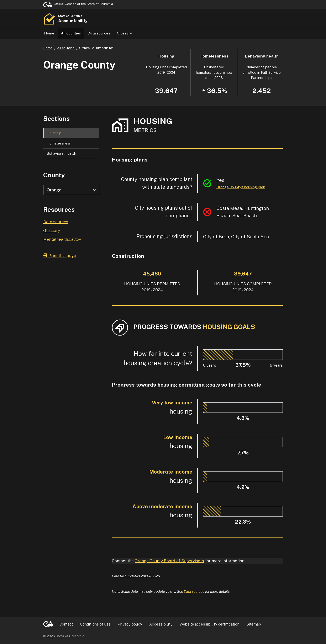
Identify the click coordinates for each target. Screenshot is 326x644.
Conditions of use (95, 624)
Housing (54, 133)
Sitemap (254, 624)
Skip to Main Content (163, 0)
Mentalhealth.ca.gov (62, 239)
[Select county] (71, 190)
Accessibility (161, 624)
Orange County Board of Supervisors (169, 561)
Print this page (60, 256)
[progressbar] (218, 355)
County (54, 175)
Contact (66, 624)
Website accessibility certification (209, 624)
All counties (71, 33)
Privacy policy (130, 624)
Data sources (99, 33)
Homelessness (59, 143)
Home (49, 33)
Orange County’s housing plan (241, 187)
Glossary (124, 33)
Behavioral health (61, 154)
